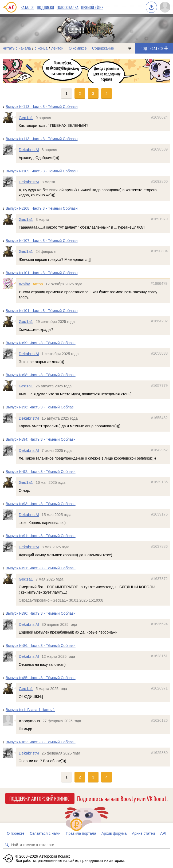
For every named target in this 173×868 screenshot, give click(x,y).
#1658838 (159, 354)
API (163, 833)
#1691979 (159, 219)
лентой (57, 48)
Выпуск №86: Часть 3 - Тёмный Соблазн (41, 646)
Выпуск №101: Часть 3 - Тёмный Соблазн (42, 273)
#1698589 (159, 149)
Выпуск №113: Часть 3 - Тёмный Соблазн (42, 107)
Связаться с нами (45, 833)
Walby (24, 284)
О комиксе (78, 48)
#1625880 (159, 753)
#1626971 (159, 688)
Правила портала (81, 833)
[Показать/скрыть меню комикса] (130, 48)
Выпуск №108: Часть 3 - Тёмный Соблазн (42, 208)
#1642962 (159, 450)
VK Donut (157, 798)
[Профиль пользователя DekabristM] (9, 150)
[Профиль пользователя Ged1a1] (9, 117)
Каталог (27, 7)
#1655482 (159, 418)
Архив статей (143, 833)
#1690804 (159, 251)
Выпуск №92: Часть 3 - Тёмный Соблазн (41, 472)
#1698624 (159, 117)
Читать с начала (17, 48)
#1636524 (159, 624)
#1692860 (159, 182)
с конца (41, 48)
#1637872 (159, 579)
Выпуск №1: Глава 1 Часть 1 (30, 710)
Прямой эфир (92, 7)
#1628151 (159, 656)
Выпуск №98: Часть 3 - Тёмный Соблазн (41, 375)
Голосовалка (68, 7)
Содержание (103, 48)
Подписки (45, 7)
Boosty (128, 798)
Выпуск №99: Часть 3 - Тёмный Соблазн (41, 343)
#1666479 (159, 283)
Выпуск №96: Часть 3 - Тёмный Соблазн (41, 407)
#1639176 (159, 514)
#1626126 (159, 720)
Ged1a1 (26, 118)
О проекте (15, 833)
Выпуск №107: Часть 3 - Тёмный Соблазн (42, 241)
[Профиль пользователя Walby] (9, 283)
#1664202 (159, 321)
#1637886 (159, 546)
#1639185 (159, 482)
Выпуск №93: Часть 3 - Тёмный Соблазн (41, 504)
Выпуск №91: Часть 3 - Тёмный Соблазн (41, 536)
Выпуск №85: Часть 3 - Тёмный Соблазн (41, 678)
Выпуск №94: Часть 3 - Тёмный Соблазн (41, 439)
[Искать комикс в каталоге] (7, 845)
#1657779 (159, 386)
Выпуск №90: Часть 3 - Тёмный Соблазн (41, 613)
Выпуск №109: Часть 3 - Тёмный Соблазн (42, 171)
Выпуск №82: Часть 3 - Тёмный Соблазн (41, 742)
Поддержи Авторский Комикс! (40, 798)
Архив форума (114, 833)
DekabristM (29, 150)
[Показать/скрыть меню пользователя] (165, 7)
